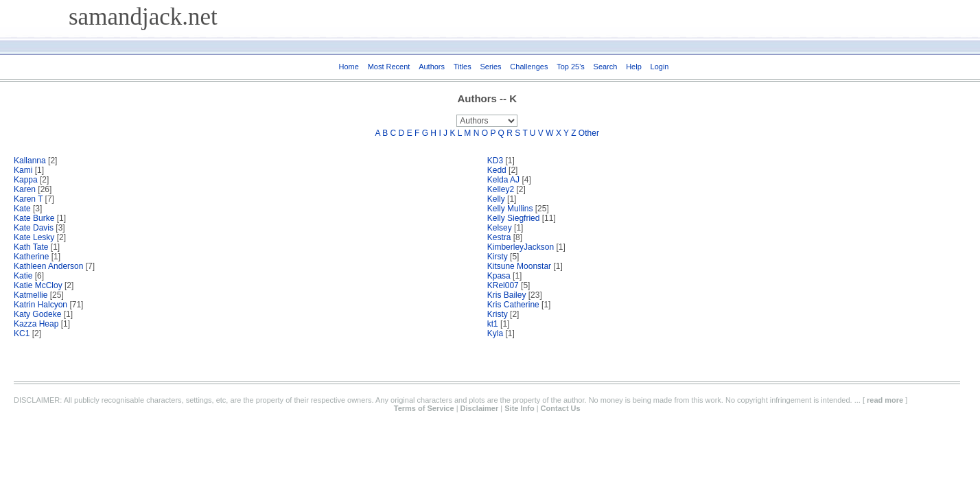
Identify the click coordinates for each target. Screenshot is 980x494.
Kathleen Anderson (48, 266)
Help (634, 67)
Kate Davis (34, 228)
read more (885, 400)
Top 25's (571, 67)
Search (606, 67)
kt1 (493, 324)
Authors (432, 67)
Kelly (496, 199)
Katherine (31, 257)
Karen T (28, 199)
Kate (23, 209)
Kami (23, 170)
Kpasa (499, 276)
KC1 (22, 333)
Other (589, 133)
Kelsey (500, 228)
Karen (25, 189)
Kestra (499, 237)
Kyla (495, 333)
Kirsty (498, 257)
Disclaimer (480, 408)
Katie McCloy (38, 285)
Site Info (519, 408)
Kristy (498, 314)
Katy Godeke (39, 314)
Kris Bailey (507, 295)
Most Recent (389, 67)
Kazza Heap (36, 324)
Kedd (497, 170)
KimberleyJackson (521, 247)
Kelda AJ (503, 180)
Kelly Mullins (510, 209)
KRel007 (503, 285)
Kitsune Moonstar (519, 266)
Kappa (26, 180)
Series (490, 67)
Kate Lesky (34, 237)
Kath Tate (31, 247)
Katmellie (31, 295)
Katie (23, 276)
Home (349, 67)
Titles (463, 67)
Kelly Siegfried (515, 218)
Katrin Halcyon (42, 305)
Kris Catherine (513, 305)
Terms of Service (424, 408)
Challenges (529, 67)
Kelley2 (501, 189)
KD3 (495, 161)
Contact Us (561, 408)
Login (660, 67)
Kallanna (30, 161)
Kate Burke (34, 218)
